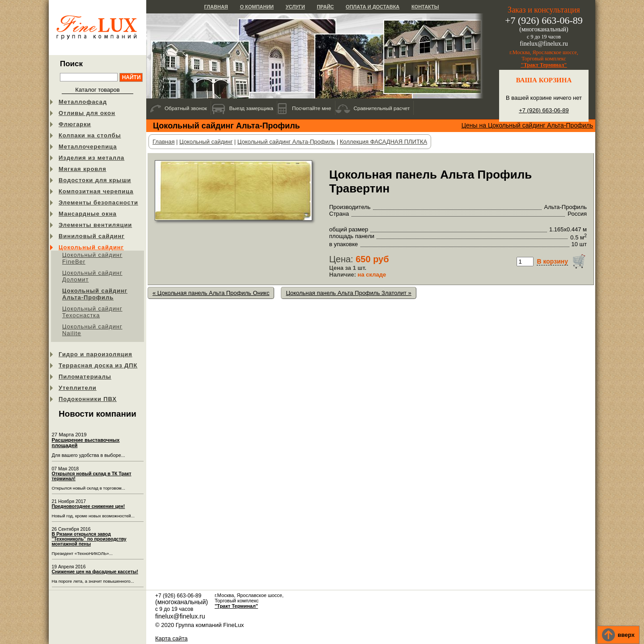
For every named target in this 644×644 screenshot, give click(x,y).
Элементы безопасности (98, 203)
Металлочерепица (88, 147)
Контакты (425, 7)
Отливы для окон (87, 113)
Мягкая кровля (83, 169)
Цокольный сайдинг (91, 247)
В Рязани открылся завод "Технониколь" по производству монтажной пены (89, 539)
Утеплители (78, 388)
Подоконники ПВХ (88, 399)
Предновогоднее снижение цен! (89, 506)
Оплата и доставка (373, 7)
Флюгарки (75, 124)
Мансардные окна (88, 214)
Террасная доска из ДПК (98, 365)
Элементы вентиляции (95, 225)
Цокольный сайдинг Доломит (92, 276)
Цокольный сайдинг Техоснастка (92, 312)
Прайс (325, 7)
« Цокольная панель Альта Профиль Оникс (211, 293)
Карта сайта (171, 638)
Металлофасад (83, 102)
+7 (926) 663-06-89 (544, 110)
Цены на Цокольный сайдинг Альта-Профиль (527, 125)
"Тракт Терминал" (544, 65)
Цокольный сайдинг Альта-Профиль (95, 294)
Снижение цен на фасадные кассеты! (95, 572)
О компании (257, 7)
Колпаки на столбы (90, 135)
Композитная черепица (96, 191)
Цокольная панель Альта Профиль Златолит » (348, 293)
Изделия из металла (91, 158)
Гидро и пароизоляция (95, 354)
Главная (216, 7)
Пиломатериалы (85, 377)
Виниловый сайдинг (92, 236)
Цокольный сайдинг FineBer (92, 258)
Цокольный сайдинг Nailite (92, 330)
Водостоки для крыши (95, 180)
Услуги (295, 7)
